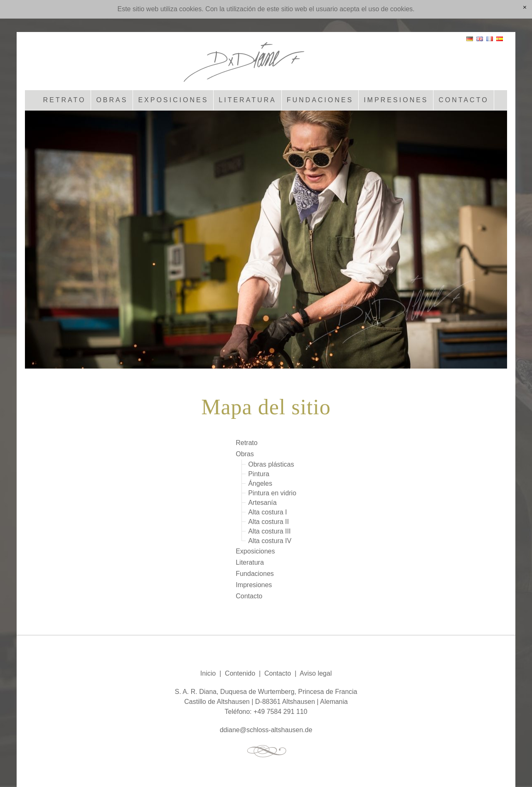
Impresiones (396, 100)
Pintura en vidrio (272, 493)
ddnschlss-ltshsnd (266, 730)
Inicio (208, 673)
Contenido (240, 673)
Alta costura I (267, 512)
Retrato (64, 100)
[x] (525, 8)
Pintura (259, 474)
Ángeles (260, 483)
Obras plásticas (271, 464)
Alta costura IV (270, 541)
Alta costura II (268, 522)
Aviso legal (316, 673)
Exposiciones (173, 100)
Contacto (463, 100)
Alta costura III (269, 531)
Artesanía (262, 503)
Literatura (247, 100)
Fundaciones (320, 100)
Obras (112, 100)
